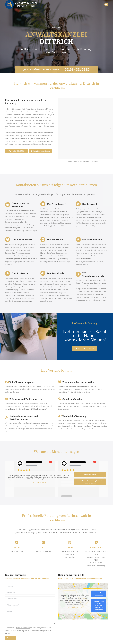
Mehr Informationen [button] (39, 482)
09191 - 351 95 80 (77, 68)
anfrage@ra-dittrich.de (43, 551)
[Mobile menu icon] (106, 4)
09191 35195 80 (17, 551)
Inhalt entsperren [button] (90, 475)
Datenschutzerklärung (23, 628)
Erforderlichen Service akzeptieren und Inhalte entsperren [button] (90, 482)
